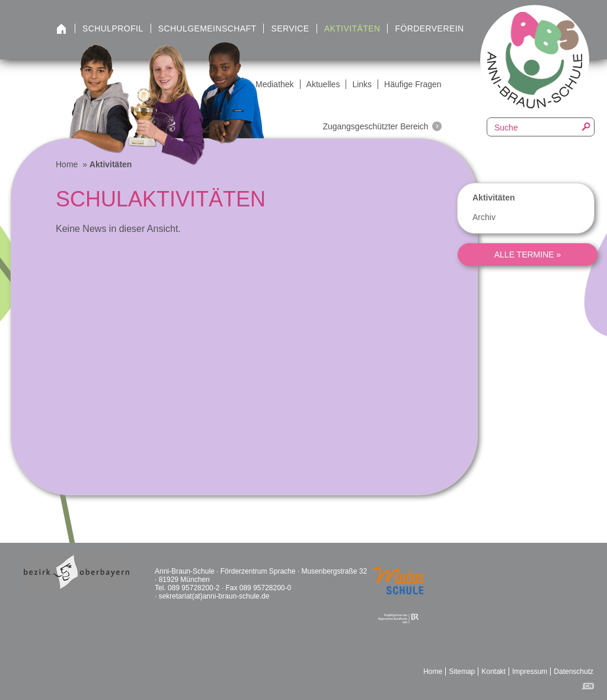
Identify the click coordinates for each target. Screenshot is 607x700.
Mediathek (275, 84)
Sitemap (462, 672)
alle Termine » (528, 254)
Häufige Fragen (413, 84)
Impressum (530, 672)
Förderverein (429, 28)
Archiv (484, 217)
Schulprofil (113, 28)
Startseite (61, 29)
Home (67, 164)
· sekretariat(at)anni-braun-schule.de (212, 596)
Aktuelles (323, 84)
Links (362, 84)
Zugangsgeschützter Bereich (375, 126)
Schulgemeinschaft (207, 28)
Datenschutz (574, 672)
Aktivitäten (352, 28)
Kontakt (493, 672)
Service (290, 28)
